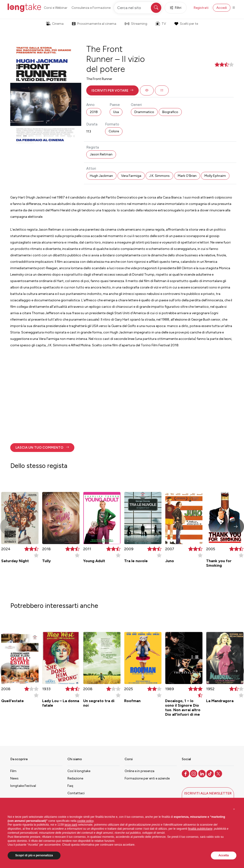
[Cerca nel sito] (138, 8)
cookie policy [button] (85, 821)
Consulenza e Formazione (91, 8)
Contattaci (76, 793)
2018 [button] (94, 112)
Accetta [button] (224, 855)
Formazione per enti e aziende (147, 778)
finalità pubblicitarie (200, 829)
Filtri (176, 8)
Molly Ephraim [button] (215, 176)
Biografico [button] (170, 112)
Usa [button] (116, 112)
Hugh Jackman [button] (101, 176)
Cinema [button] (55, 24)
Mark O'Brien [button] (187, 176)
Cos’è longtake (79, 771)
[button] (112, 90)
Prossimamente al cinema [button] (94, 24)
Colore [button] (114, 131)
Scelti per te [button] (186, 24)
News (14, 778)
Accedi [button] (222, 8)
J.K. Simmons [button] (159, 176)
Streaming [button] (136, 24)
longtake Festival (23, 786)
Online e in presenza (140, 771)
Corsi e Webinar (56, 8)
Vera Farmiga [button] (131, 176)
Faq (70, 786)
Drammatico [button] (144, 112)
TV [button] (161, 24)
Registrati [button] (201, 8)
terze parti (71, 825)
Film (13, 771)
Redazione (75, 778)
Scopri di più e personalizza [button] (34, 855)
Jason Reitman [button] (101, 154)
